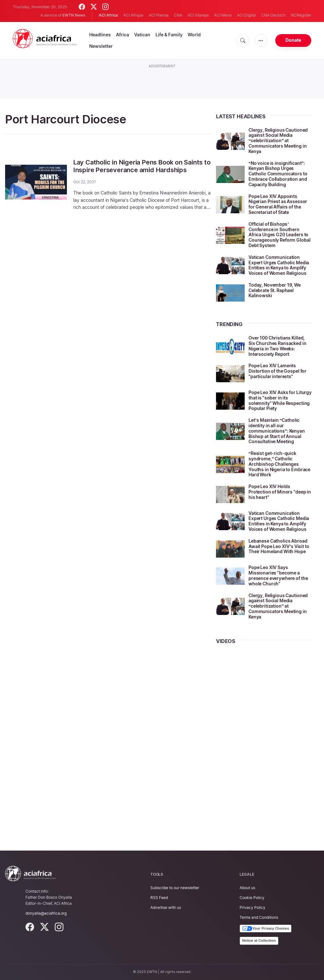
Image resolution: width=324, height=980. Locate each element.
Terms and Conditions (259, 917)
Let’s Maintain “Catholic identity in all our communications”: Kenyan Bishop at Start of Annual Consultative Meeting (277, 431)
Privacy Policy (252, 907)
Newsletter (101, 46)
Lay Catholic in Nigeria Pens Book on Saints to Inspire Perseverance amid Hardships (142, 166)
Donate (293, 40)
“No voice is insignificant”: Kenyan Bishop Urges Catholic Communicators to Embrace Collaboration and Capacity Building (278, 174)
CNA (178, 15)
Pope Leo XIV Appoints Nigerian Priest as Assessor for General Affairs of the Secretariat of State (278, 204)
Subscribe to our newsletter (175, 888)
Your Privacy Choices (266, 929)
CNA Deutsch (273, 15)
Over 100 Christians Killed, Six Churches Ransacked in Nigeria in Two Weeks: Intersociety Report (277, 346)
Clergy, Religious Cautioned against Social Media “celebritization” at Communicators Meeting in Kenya (278, 141)
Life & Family (169, 35)
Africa (122, 35)
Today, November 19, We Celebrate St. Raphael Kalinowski (275, 290)
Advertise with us (166, 907)
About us (247, 888)
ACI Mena (223, 15)
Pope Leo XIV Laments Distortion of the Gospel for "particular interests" (277, 371)
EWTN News (74, 15)
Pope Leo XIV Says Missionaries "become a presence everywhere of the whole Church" (278, 575)
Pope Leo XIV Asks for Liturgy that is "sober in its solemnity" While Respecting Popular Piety (280, 400)
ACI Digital (246, 15)
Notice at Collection (259, 940)
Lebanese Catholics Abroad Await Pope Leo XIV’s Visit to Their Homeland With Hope (279, 546)
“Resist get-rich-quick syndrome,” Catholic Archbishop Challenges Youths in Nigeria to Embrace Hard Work (279, 464)
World (194, 35)
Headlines (100, 35)
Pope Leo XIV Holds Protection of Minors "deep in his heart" (280, 492)
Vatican (142, 35)
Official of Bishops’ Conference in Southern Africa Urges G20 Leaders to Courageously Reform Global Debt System (279, 235)
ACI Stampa (198, 15)
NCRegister (301, 15)
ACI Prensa (159, 15)
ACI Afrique (133, 15)
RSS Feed (159, 898)
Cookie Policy (252, 898)
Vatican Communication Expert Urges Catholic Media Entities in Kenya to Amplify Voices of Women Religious (279, 265)
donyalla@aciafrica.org (46, 913)
